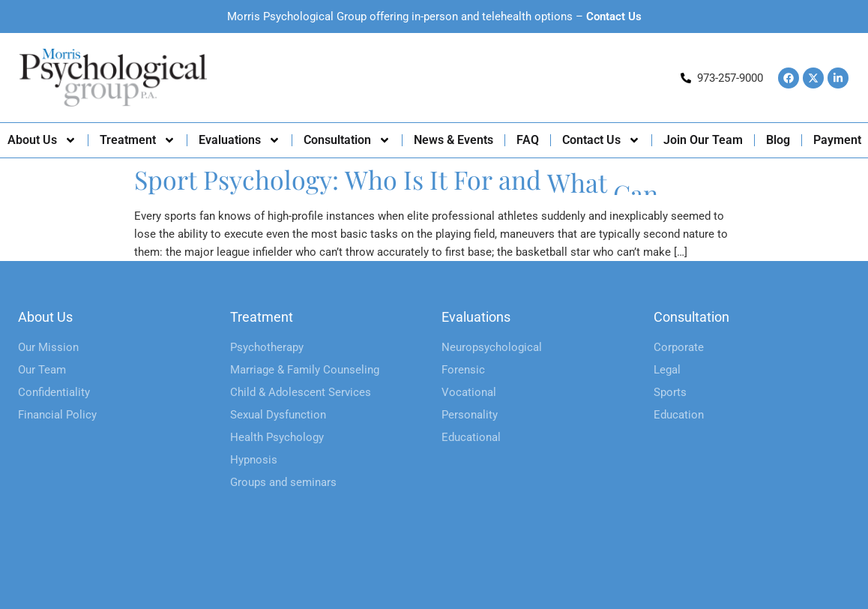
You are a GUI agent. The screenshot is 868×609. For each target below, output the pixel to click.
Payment (837, 140)
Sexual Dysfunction (278, 415)
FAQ (528, 140)
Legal (667, 370)
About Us (42, 140)
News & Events (453, 140)
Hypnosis (254, 460)
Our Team (42, 370)
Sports (670, 392)
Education (679, 415)
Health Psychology (277, 437)
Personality (470, 415)
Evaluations (239, 140)
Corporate (679, 347)
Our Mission (48, 347)
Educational (471, 437)
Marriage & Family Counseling (305, 370)
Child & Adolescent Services (301, 392)
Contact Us (614, 16)
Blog (778, 140)
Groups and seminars (283, 482)
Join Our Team (703, 140)
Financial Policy (57, 415)
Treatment (138, 140)
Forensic (463, 370)
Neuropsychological (492, 347)
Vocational (469, 392)
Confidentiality (54, 392)
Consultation (347, 140)
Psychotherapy (267, 347)
